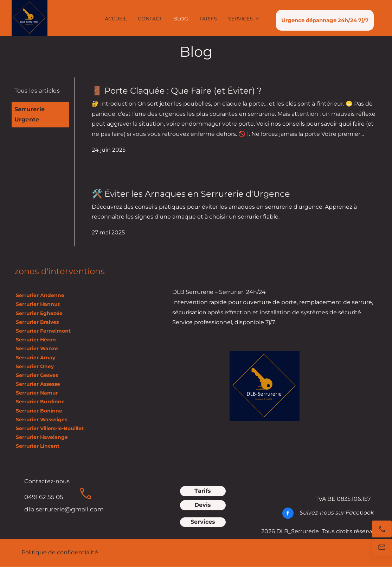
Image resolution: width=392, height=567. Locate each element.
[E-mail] (382, 547)
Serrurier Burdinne (40, 402)
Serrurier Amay (35, 358)
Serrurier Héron (35, 340)
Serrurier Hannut (38, 304)
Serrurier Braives (37, 322)
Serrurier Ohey (34, 366)
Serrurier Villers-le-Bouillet (49, 428)
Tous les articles (37, 91)
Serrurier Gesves (36, 375)
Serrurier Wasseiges (41, 420)
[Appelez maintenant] (382, 529)
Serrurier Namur (36, 393)
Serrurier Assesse (38, 384)
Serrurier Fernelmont (43, 331)
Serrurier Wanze (36, 348)
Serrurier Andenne (39, 295)
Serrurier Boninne (38, 411)
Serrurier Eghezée (38, 313)
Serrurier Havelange (41, 437)
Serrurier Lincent (37, 446)
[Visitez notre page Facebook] (288, 513)
